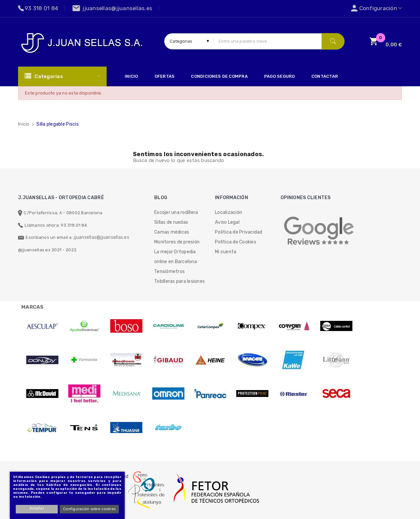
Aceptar (37, 508)
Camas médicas (172, 232)
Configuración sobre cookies (90, 509)
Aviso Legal (227, 222)
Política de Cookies (236, 242)
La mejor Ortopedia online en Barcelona (176, 257)
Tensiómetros (169, 271)
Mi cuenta (226, 252)
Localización (229, 212)
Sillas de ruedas (171, 222)
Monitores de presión (177, 242)
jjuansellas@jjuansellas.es (102, 237)
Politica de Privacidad (239, 232)
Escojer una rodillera (176, 212)
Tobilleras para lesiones (179, 281)
